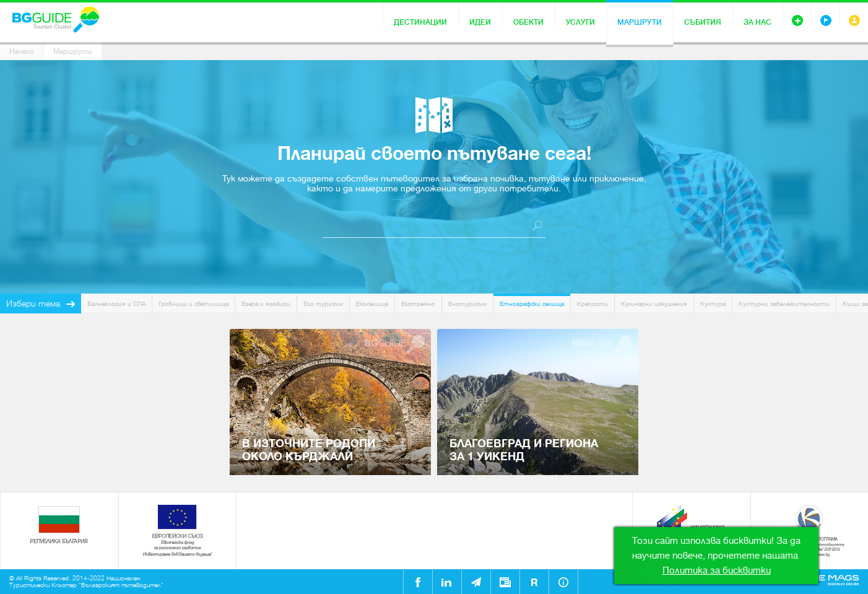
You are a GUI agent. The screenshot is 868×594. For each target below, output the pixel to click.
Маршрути (640, 22)
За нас (757, 22)
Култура (713, 304)
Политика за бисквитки (717, 570)
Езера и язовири (266, 304)
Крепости (592, 304)
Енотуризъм (467, 304)
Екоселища (372, 304)
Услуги (580, 22)
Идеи (480, 22)
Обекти (528, 22)
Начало (22, 51)
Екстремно (418, 304)
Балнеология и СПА (116, 304)
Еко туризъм (323, 304)
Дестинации (420, 22)
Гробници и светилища (193, 304)
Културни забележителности (784, 304)
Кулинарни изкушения (654, 304)
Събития (703, 22)
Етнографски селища (532, 304)
